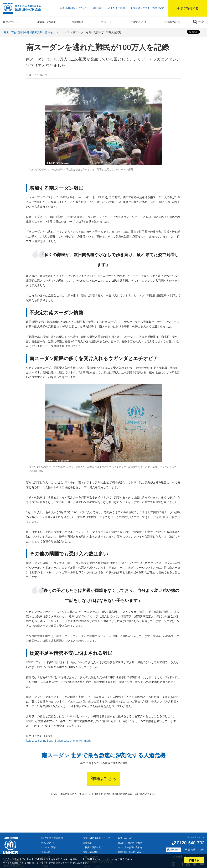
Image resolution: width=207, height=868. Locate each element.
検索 (201, 22)
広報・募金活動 (91, 852)
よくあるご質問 (116, 8)
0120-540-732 (191, 843)
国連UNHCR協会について (74, 8)
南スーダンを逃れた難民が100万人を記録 (97, 32)
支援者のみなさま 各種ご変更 (147, 8)
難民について (11, 22)
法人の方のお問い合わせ (130, 847)
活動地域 (78, 22)
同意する (194, 860)
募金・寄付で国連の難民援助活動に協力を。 (29, 32)
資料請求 (98, 8)
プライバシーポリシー (105, 859)
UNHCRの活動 (46, 22)
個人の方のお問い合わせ (130, 843)
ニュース (106, 22)
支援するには (138, 22)
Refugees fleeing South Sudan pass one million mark (58, 741)
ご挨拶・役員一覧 (92, 847)
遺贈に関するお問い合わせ (131, 852)
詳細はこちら (104, 778)
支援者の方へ (172, 22)
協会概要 (87, 843)
